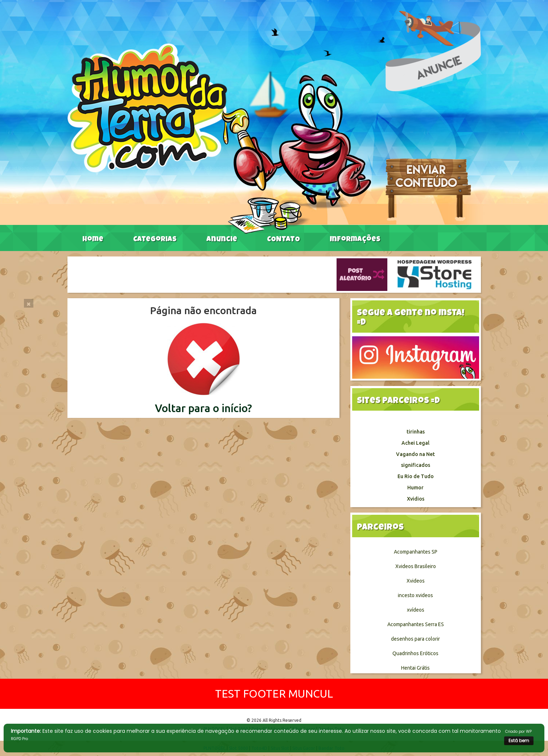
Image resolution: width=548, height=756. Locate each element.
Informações (355, 240)
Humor (415, 488)
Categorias (155, 240)
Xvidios (416, 499)
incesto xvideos (415, 595)
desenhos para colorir (415, 639)
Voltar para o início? (203, 408)
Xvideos (416, 581)
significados (416, 465)
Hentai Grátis (415, 668)
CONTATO (283, 240)
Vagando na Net (415, 454)
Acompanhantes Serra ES (416, 624)
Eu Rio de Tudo (416, 476)
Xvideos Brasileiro (416, 566)
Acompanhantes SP (416, 552)
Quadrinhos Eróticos (415, 653)
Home (93, 240)
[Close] (29, 303)
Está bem (519, 741)
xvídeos (416, 610)
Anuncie (222, 240)
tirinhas (416, 432)
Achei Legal (415, 443)
